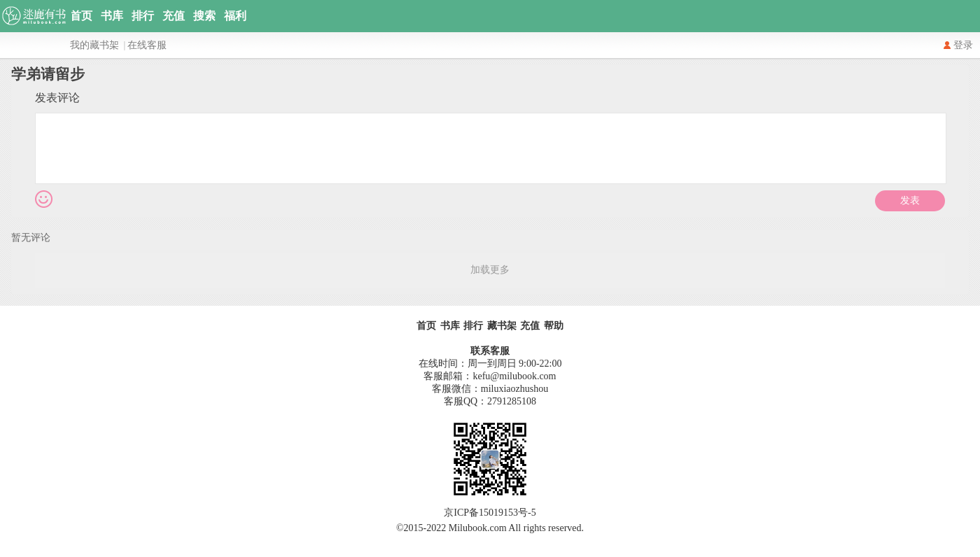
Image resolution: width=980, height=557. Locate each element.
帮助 (554, 326)
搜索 (204, 16)
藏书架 (502, 326)
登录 (963, 45)
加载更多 (490, 270)
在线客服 (147, 45)
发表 (910, 200)
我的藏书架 (94, 45)
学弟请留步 (48, 74)
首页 (81, 16)
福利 (235, 16)
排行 (143, 16)
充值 (174, 16)
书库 (112, 16)
